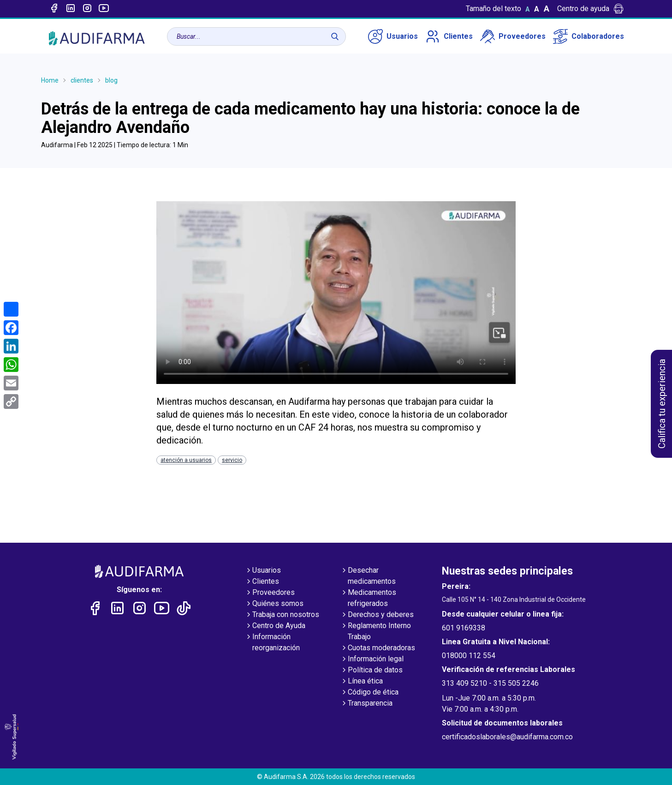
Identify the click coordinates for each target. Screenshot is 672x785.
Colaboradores (589, 36)
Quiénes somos (274, 604)
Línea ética (362, 682)
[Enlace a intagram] (87, 9)
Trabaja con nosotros (282, 615)
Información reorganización (272, 643)
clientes (82, 80)
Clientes (449, 36)
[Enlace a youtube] (104, 9)
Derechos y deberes (377, 615)
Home (50, 80)
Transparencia (366, 704)
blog (111, 80)
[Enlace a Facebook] (54, 9)
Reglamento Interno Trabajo (376, 632)
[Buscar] (335, 36)
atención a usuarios (186, 460)
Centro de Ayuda (275, 626)
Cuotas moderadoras (378, 648)
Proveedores (513, 36)
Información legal (372, 659)
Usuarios (393, 36)
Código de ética (369, 693)
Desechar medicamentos (368, 576)
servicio (232, 460)
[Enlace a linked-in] (71, 9)
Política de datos (372, 671)
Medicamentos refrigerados (368, 599)
